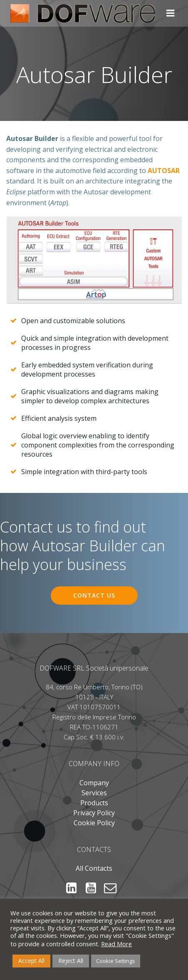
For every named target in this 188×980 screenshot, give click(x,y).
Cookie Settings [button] (116, 961)
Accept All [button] (31, 961)
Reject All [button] (71, 961)
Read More (116, 944)
